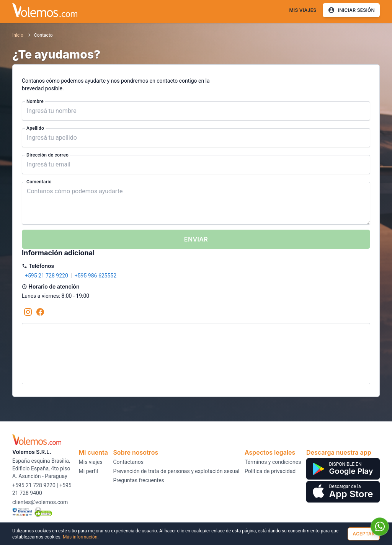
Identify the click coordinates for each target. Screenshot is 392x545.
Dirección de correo (47, 155)
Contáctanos (128, 462)
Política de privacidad (270, 471)
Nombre (35, 101)
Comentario (39, 182)
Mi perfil (88, 471)
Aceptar (364, 534)
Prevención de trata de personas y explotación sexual (176, 471)
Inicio (18, 35)
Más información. (81, 537)
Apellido (35, 128)
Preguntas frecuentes (138, 480)
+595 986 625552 (96, 276)
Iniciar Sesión (351, 10)
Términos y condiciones (273, 462)
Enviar (196, 239)
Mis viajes (303, 10)
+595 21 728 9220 (47, 276)
